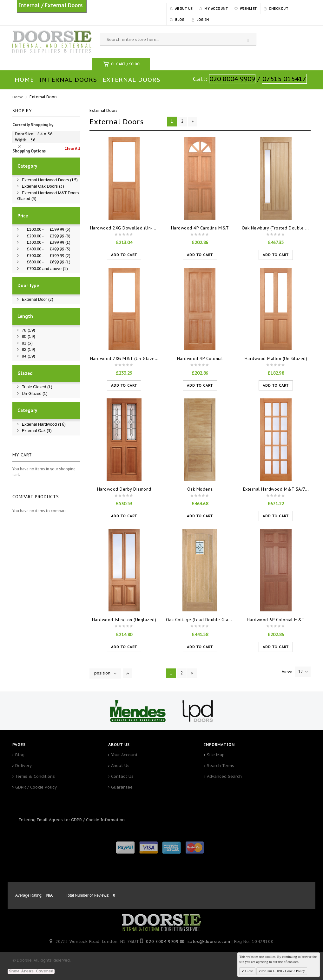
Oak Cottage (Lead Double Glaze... (202, 620)
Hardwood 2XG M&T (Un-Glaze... (125, 358)
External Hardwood (44, 424)
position (102, 673)
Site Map (216, 755)
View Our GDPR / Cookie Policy (282, 971)
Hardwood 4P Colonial (200, 358)
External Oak (37, 431)
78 (29, 330)
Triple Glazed (37, 387)
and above (45, 269)
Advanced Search (224, 776)
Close (249, 971)
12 (303, 672)
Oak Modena (200, 489)
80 (29, 336)
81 (27, 343)
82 (29, 349)
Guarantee (122, 787)
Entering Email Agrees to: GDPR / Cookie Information (72, 820)
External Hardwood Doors (50, 180)
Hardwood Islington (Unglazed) (124, 620)
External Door (38, 299)
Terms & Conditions (35, 776)
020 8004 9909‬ (162, 941)
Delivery (23, 766)
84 (29, 356)
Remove (20, 141)
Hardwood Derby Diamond (124, 489)
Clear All (72, 148)
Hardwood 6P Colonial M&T (276, 620)
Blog (20, 755)
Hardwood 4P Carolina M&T (200, 228)
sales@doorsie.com (209, 941)
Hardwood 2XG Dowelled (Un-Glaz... (128, 228)
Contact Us (122, 776)
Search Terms (221, 766)
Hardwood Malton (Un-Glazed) (276, 358)
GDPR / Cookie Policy (36, 787)
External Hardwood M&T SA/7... (276, 489)
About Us (120, 766)
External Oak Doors (43, 186)
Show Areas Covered (31, 971)
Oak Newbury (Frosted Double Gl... (278, 228)
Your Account (124, 755)
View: (287, 672)
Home (18, 97)
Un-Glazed (35, 393)
